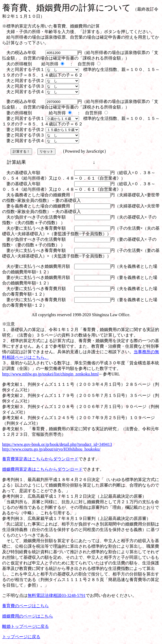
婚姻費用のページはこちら (28, 616)
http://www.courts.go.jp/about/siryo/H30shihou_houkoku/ (51, 449)
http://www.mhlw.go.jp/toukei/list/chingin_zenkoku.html (50, 374)
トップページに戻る (21, 637)
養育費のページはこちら (25, 606)
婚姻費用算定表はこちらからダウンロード (42, 469)
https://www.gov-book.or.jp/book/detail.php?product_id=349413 (57, 444)
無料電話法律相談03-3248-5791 (57, 595)
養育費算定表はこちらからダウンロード (40, 459)
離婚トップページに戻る (25, 626)
